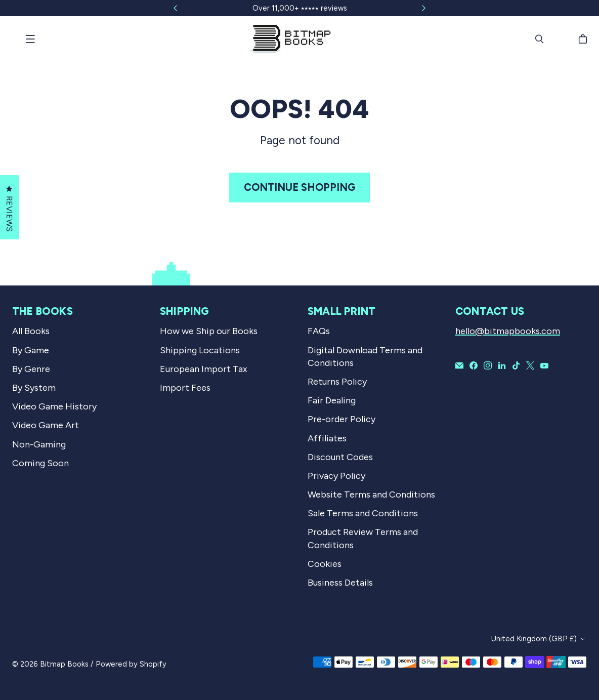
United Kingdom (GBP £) (534, 639)
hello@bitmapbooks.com (508, 331)
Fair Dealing (332, 400)
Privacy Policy (336, 476)
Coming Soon (40, 463)
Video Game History (54, 406)
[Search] (539, 39)
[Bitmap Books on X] (530, 365)
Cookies (325, 564)
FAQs (319, 331)
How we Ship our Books (209, 331)
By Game (31, 350)
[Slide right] (423, 8)
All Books (31, 331)
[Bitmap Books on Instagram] (488, 365)
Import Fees (185, 388)
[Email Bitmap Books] (459, 365)
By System (34, 388)
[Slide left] (176, 8)
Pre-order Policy (341, 419)
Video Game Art (46, 425)
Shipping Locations (200, 350)
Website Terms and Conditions (371, 495)
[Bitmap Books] (290, 39)
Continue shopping (299, 187)
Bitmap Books (64, 664)
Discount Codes (340, 457)
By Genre (31, 369)
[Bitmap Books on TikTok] (516, 365)
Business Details (340, 583)
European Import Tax (204, 369)
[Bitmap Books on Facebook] (474, 365)
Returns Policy (337, 382)
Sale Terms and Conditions (363, 513)
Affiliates (327, 438)
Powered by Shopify (131, 664)
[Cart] (584, 39)
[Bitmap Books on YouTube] (544, 365)
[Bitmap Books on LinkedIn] (502, 365)
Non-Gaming (39, 444)
